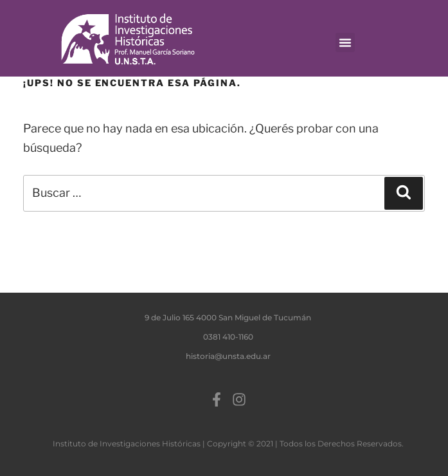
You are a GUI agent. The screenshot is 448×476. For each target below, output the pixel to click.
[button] (345, 42)
